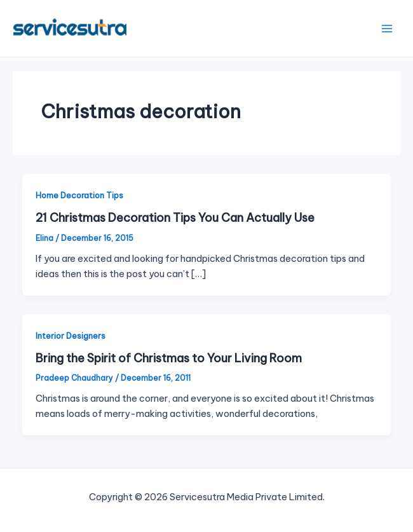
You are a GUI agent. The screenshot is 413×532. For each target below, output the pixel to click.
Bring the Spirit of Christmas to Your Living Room (169, 358)
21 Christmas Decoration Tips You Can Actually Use (175, 218)
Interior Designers (71, 336)
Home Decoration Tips (79, 195)
